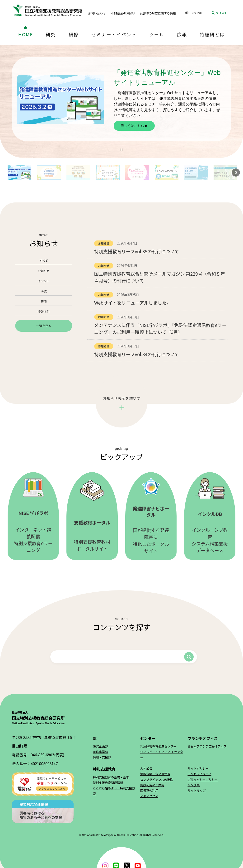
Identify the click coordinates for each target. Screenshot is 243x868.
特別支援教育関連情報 (108, 783)
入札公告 (146, 768)
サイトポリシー (198, 768)
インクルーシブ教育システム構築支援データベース (210, 516)
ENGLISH (196, 13)
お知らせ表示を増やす (122, 398)
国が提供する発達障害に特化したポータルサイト (151, 516)
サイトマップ (196, 790)
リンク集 (194, 785)
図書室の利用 (149, 790)
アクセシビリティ (199, 774)
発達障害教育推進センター (158, 746)
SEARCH (222, 13)
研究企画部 (100, 746)
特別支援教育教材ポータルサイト (92, 516)
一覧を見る (44, 326)
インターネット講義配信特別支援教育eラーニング (33, 516)
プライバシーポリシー (203, 779)
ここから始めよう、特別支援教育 (114, 791)
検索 (189, 657)
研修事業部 (100, 752)
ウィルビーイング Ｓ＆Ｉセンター (162, 754)
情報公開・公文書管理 (155, 774)
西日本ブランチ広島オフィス (207, 746)
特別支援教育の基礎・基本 (111, 777)
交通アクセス (149, 796)
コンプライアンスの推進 (157, 779)
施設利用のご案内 (152, 785)
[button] (121, 150)
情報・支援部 (102, 757)
